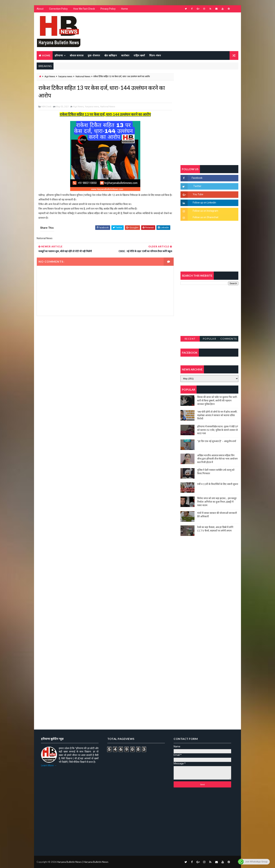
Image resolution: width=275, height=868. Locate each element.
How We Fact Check (84, 9)
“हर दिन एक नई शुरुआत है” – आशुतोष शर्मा (217, 441)
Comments (229, 339)
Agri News (50, 76)
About (40, 9)
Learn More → (49, 765)
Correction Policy (58, 9)
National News (83, 76)
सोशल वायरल (77, 55)
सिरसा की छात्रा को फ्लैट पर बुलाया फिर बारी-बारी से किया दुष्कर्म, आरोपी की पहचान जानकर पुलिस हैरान (217, 400)
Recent (190, 339)
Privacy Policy (108, 9)
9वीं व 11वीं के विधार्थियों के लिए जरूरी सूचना (218, 484)
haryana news (65, 76)
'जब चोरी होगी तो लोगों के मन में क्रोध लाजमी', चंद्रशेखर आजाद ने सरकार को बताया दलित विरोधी (217, 415)
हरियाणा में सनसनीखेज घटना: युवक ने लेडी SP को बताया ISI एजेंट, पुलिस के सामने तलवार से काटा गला (218, 430)
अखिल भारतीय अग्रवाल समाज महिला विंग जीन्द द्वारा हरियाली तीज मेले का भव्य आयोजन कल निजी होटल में (217, 459)
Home (125, 9)
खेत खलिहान (111, 55)
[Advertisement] (105, 357)
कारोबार (125, 55)
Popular (209, 339)
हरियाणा (59, 55)
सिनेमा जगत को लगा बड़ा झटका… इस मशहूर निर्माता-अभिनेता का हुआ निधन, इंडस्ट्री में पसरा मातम (217, 502)
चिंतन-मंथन (155, 55)
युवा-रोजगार (94, 55)
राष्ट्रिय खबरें (139, 55)
